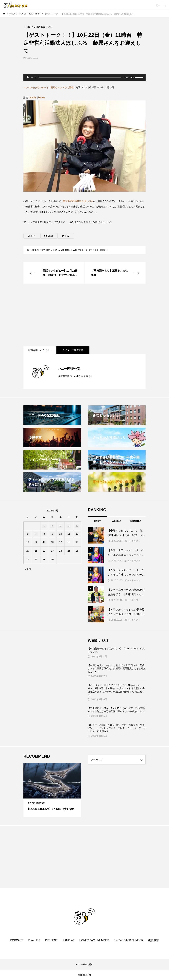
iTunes (42, 97)
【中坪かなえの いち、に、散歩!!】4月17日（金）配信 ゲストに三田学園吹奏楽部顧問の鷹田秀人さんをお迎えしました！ (117, 669)
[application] (84, 77)
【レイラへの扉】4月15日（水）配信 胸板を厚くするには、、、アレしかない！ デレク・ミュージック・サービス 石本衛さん (117, 728)
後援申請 (153, 940)
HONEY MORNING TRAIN (65, 250)
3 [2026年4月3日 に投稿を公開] (61, 526)
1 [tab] (50, 795)
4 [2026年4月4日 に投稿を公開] (69, 526)
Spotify (33, 97)
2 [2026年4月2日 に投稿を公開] (52, 526)
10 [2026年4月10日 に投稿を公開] (61, 534)
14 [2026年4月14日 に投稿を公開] (36, 542)
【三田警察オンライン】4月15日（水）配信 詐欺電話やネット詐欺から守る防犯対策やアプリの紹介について (117, 710)
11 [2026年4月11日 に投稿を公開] (69, 534)
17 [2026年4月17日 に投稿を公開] (61, 542)
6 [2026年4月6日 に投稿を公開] (28, 534)
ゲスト (81, 250)
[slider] (80, 77)
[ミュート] (132, 77)
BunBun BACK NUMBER (128, 940)
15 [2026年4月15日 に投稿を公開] (44, 542)
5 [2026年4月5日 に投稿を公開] (77, 526)
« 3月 (28, 569)
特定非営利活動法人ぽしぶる (78, 201)
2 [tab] (52, 795)
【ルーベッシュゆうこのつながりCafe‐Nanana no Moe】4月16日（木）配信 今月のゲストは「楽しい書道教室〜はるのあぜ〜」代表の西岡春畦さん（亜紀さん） (116, 690)
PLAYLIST (34, 940)
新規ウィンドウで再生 (62, 87)
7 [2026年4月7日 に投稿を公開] (36, 534)
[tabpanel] (52, 790)
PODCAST (17, 940)
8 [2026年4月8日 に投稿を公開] (44, 534)
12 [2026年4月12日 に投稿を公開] (77, 534)
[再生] (28, 77)
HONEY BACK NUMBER (94, 940)
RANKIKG (68, 940)
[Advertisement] (84, 315)
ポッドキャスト (92, 250)
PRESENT (51, 940)
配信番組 (104, 250)
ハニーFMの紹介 (84, 964)
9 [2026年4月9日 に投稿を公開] (52, 534)
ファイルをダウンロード (36, 87)
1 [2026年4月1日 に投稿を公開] (44, 526)
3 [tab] (55, 795)
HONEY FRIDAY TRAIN (41, 250)
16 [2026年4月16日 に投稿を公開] (52, 542)
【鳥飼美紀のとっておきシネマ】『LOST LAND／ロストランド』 (116, 650)
